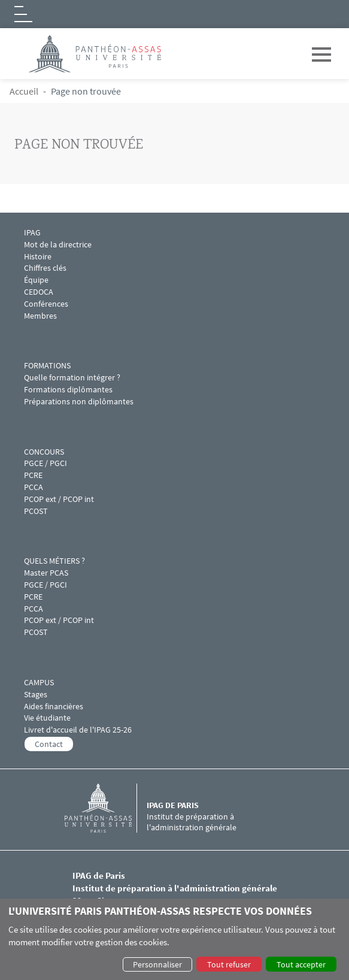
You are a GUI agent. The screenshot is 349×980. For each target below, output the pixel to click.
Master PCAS (46, 573)
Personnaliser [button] (157, 964)
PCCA (34, 487)
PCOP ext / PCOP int (59, 499)
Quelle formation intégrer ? (72, 378)
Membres (40, 316)
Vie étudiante (47, 718)
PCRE (33, 475)
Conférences (47, 304)
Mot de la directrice (58, 245)
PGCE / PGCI (45, 463)
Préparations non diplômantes (79, 402)
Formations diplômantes (68, 390)
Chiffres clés (45, 268)
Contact (49, 744)
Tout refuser (229, 964)
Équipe (36, 280)
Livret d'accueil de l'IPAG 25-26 (78, 730)
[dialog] (174, 939)
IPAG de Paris (173, 805)
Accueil (24, 91)
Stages (36, 695)
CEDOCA (39, 292)
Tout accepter (301, 964)
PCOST (36, 511)
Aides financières (54, 707)
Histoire (38, 257)
